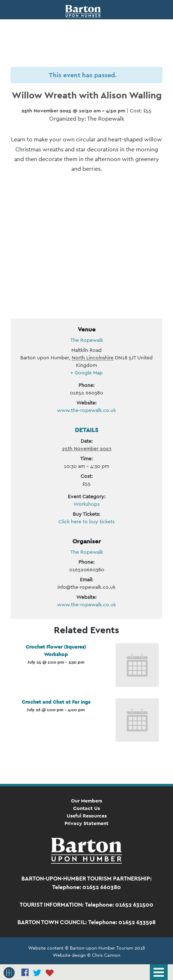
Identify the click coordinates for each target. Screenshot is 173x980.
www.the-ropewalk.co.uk (86, 410)
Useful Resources (87, 816)
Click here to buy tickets (86, 521)
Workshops (86, 504)
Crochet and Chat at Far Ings (56, 702)
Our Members (86, 801)
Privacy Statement (86, 823)
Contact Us (86, 808)
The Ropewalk (87, 340)
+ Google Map (86, 373)
